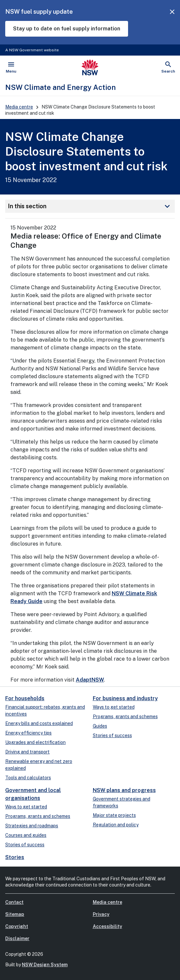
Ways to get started (114, 707)
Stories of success (112, 735)
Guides (100, 726)
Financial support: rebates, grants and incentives (45, 710)
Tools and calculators (28, 778)
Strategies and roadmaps (32, 826)
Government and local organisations (33, 794)
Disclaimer (17, 938)
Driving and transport (27, 752)
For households (25, 698)
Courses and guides (26, 835)
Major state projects (114, 815)
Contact (14, 902)
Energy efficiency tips (28, 733)
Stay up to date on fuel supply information (67, 29)
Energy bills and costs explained (39, 723)
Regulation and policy (116, 825)
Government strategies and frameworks (122, 802)
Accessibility (107, 926)
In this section (90, 206)
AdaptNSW (90, 680)
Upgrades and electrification (35, 742)
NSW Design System (45, 965)
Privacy (101, 914)
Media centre (19, 107)
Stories (15, 857)
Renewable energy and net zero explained (39, 765)
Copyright (17, 926)
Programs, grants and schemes (125, 717)
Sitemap (15, 914)
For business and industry (125, 698)
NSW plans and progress (124, 790)
